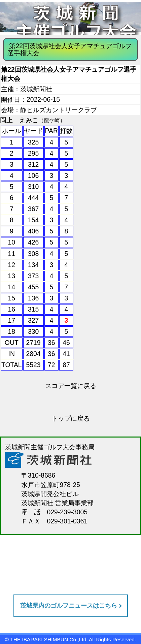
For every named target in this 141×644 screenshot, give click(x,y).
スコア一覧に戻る (71, 386)
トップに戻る (71, 418)
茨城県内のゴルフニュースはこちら (69, 606)
